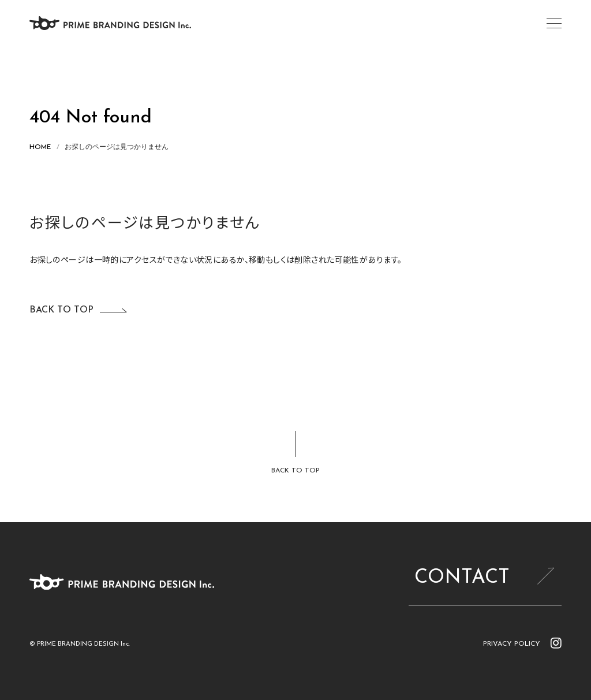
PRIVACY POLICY (512, 644)
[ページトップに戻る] (295, 453)
